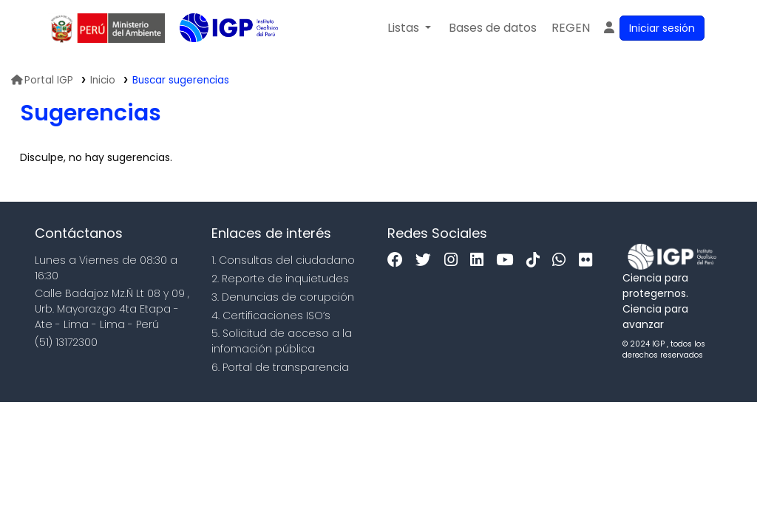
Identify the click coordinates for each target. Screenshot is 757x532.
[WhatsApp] (563, 260)
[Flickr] (589, 260)
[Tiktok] (537, 260)
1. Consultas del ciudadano (283, 260)
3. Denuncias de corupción (283, 297)
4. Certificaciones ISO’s (271, 316)
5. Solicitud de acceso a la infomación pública (282, 341)
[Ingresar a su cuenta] (653, 28)
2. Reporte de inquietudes (280, 279)
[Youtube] (508, 260)
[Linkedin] (481, 260)
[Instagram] (455, 260)
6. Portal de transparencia (280, 367)
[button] (409, 28)
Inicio (103, 80)
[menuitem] (571, 28)
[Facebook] (399, 260)
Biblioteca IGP (217, 58)
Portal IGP (42, 80)
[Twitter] (427, 260)
